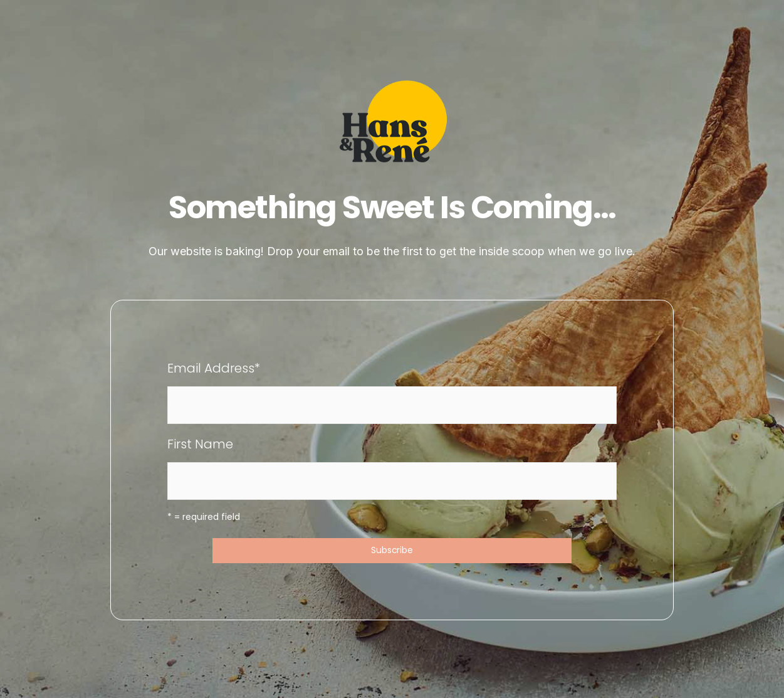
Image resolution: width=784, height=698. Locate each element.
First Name (200, 444)
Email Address (214, 368)
